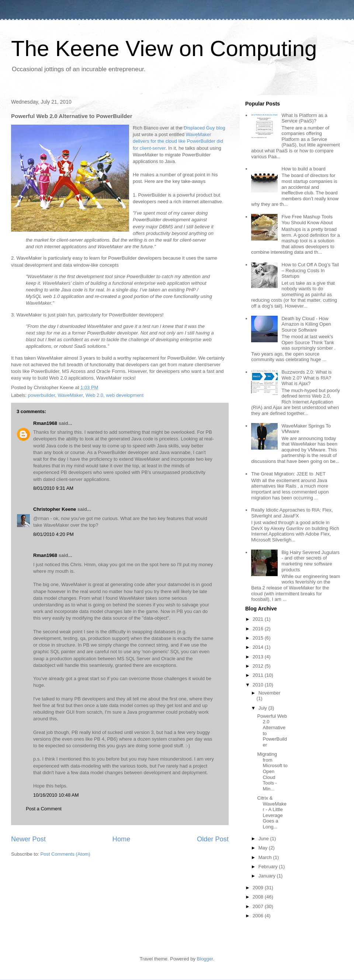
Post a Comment (44, 809)
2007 (259, 906)
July (263, 708)
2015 (259, 638)
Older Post (213, 839)
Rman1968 (45, 423)
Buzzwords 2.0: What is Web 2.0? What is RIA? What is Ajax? (306, 378)
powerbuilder (42, 395)
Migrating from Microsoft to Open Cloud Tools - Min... (272, 771)
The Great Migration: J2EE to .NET (288, 474)
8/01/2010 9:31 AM (53, 488)
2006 (259, 916)
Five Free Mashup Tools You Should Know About (307, 220)
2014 (259, 647)
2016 (259, 629)
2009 (259, 888)
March (266, 857)
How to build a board (303, 169)
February (269, 867)
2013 (259, 657)
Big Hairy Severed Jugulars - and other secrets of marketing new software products (310, 561)
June (264, 839)
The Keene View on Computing (164, 49)
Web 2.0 (94, 395)
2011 (259, 675)
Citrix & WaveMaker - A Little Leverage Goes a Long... (272, 812)
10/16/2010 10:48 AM (56, 795)
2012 (259, 666)
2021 (259, 619)
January (268, 876)
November (270, 693)
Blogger (205, 959)
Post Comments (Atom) (65, 854)
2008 (259, 897)
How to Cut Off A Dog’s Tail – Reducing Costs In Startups (310, 270)
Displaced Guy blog (204, 128)
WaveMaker (70, 395)
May (264, 848)
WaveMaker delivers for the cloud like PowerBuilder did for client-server (178, 141)
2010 (259, 685)
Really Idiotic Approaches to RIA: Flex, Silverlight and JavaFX (292, 513)
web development (125, 395)
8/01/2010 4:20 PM (53, 534)
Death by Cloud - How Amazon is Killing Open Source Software (306, 324)
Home (122, 839)
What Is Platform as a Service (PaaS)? (304, 118)
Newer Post (28, 839)
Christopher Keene (55, 509)
